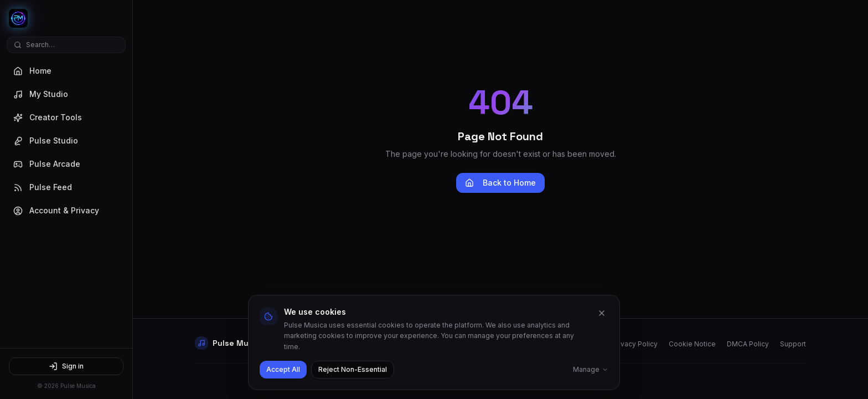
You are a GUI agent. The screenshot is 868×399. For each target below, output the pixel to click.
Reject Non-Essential (353, 369)
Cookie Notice (692, 344)
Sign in (66, 366)
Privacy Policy (635, 344)
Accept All (283, 369)
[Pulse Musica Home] (66, 18)
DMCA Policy (748, 344)
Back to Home (500, 183)
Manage (591, 369)
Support (793, 344)
